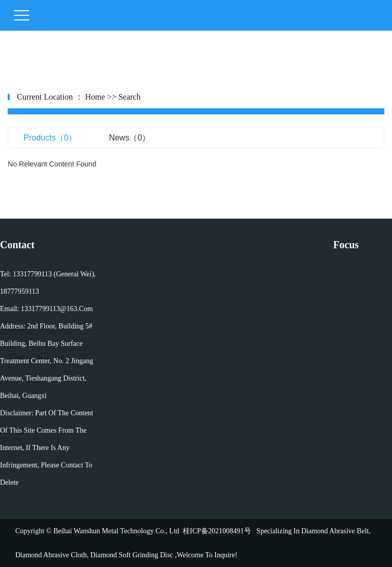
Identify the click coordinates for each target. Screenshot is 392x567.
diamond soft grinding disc (131, 555)
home (95, 97)
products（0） (50, 138)
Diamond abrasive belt (335, 531)
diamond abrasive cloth (51, 555)
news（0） (129, 138)
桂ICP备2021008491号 (217, 531)
